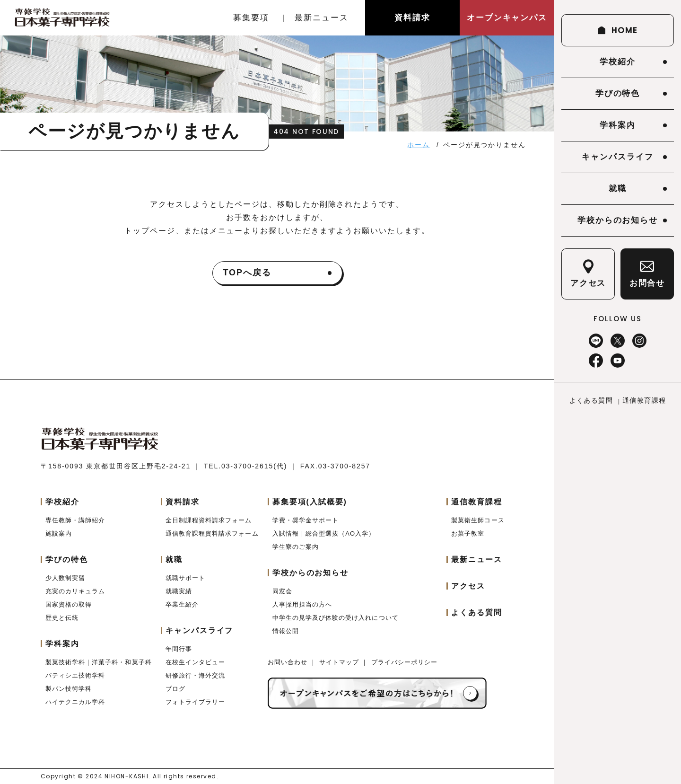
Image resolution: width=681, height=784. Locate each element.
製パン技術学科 (69, 689)
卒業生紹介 (182, 604)
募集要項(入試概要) (310, 502)
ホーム (419, 145)
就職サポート (185, 578)
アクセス (468, 586)
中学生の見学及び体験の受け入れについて (336, 618)
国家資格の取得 (69, 604)
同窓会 (282, 591)
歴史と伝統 (62, 618)
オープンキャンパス (507, 18)
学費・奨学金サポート (306, 520)
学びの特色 (618, 93)
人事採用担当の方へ (302, 604)
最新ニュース (322, 18)
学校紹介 (618, 62)
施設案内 (59, 533)
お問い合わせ (289, 662)
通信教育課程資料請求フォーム (212, 533)
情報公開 (286, 631)
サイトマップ (340, 662)
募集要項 (251, 18)
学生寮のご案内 (296, 547)
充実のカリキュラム (75, 591)
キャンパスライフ (617, 157)
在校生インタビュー (195, 662)
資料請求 (412, 18)
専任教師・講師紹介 (75, 520)
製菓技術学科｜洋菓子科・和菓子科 (99, 662)
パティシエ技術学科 (75, 675)
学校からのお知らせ (618, 220)
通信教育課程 (644, 400)
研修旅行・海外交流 (195, 675)
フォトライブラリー (195, 702)
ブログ (175, 689)
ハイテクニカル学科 (75, 702)
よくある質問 (591, 400)
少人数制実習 (65, 578)
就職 (618, 189)
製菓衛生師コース (478, 520)
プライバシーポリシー (404, 662)
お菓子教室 (468, 533)
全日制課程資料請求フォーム (209, 520)
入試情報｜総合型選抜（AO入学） (324, 533)
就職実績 (179, 591)
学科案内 (618, 125)
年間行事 (179, 649)
